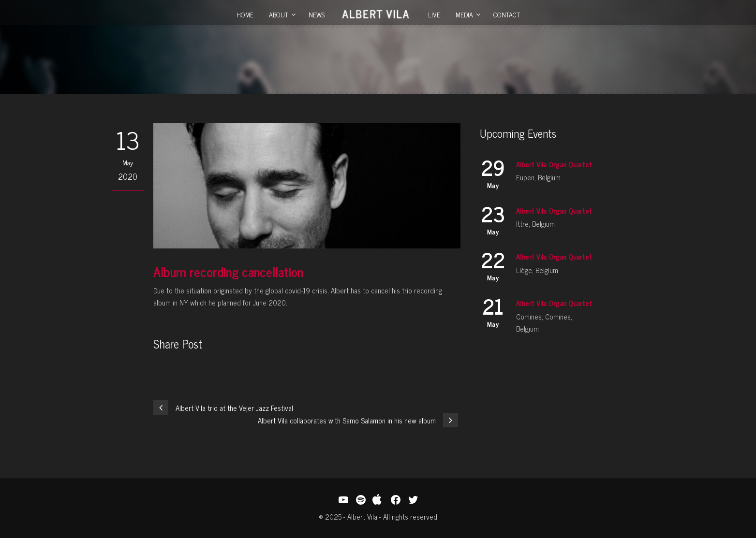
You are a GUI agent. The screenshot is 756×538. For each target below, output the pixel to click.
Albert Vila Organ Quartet (554, 164)
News (317, 14)
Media (464, 14)
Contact (507, 14)
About (279, 14)
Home (245, 14)
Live (434, 14)
